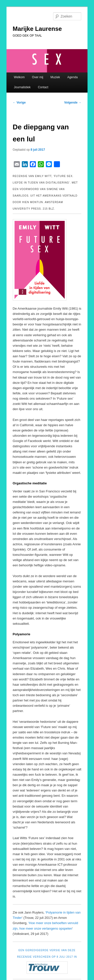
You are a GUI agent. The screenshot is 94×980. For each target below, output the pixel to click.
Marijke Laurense (37, 29)
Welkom (19, 77)
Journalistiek (22, 87)
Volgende (73, 103)
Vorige (19, 103)
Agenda (72, 77)
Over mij (38, 77)
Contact (43, 87)
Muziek (55, 77)
